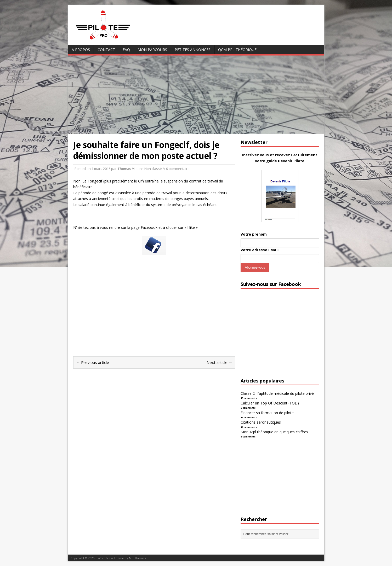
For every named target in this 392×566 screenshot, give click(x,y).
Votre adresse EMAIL (260, 250)
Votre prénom (254, 234)
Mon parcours (152, 50)
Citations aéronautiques (261, 422)
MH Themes (137, 558)
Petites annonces (193, 50)
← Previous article (93, 362)
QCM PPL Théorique (237, 50)
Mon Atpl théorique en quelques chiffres (274, 432)
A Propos (81, 50)
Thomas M (126, 169)
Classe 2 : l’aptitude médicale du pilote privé (277, 393)
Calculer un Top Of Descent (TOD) (270, 403)
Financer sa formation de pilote (267, 413)
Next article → (220, 362)
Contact (106, 50)
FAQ (126, 50)
